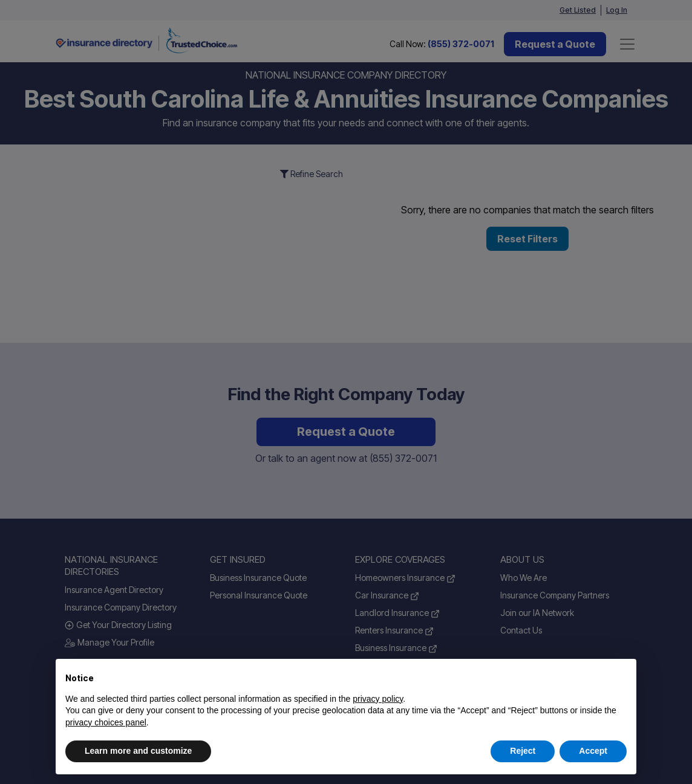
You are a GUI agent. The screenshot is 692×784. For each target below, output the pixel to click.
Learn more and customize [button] (138, 751)
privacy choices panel (106, 722)
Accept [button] (593, 751)
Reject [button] (523, 751)
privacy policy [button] (378, 699)
